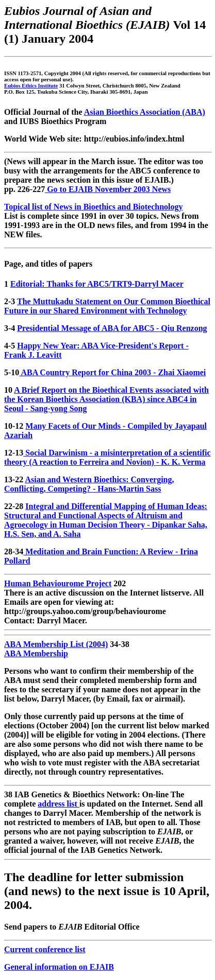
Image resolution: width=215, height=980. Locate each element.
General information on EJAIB (59, 967)
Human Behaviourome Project (58, 583)
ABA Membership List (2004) (56, 644)
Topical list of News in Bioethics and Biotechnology (94, 207)
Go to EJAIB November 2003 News (108, 189)
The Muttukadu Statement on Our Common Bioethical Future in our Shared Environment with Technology (107, 306)
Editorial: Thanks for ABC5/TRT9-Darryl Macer (97, 284)
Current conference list (45, 949)
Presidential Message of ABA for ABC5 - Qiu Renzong (112, 328)
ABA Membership (36, 653)
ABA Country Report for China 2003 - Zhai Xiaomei (112, 372)
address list (59, 804)
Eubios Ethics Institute (31, 85)
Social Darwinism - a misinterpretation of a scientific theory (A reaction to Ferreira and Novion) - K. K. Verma (107, 457)
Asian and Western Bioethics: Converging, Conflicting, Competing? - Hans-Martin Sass (89, 484)
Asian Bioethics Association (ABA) (145, 112)
